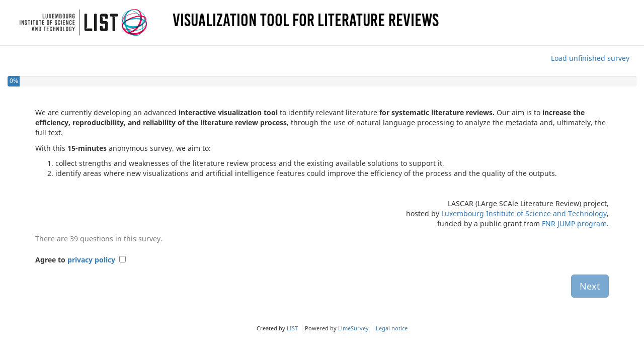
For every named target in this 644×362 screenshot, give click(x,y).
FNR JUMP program (574, 223)
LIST (292, 328)
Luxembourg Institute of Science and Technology (524, 213)
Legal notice (392, 328)
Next (590, 286)
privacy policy (91, 260)
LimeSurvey (353, 328)
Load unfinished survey (590, 58)
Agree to (75, 260)
